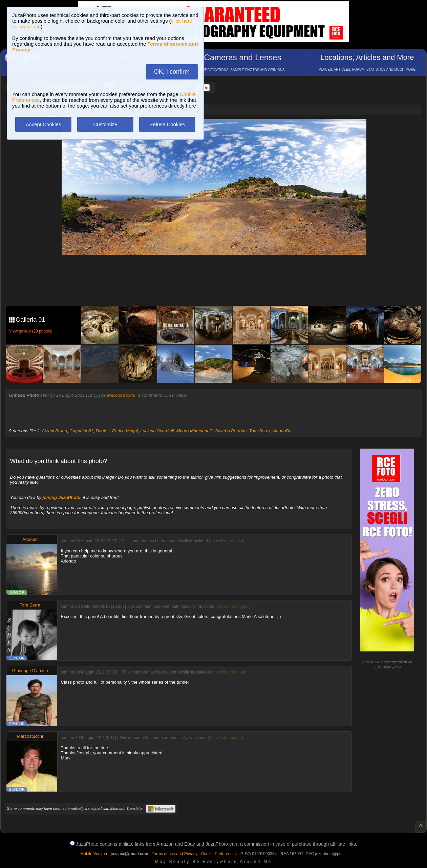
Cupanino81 (81, 431)
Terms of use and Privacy (175, 854)
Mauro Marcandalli (194, 431)
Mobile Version (94, 854)
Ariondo (30, 539)
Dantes (103, 431)
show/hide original (227, 541)
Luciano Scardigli (157, 431)
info (397, 667)
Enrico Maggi (125, 431)
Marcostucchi (121, 395)
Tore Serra (260, 431)
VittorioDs (282, 431)
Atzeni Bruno (55, 431)
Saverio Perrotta (231, 431)
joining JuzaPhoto (62, 497)
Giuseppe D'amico (30, 671)
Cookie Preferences (219, 854)
